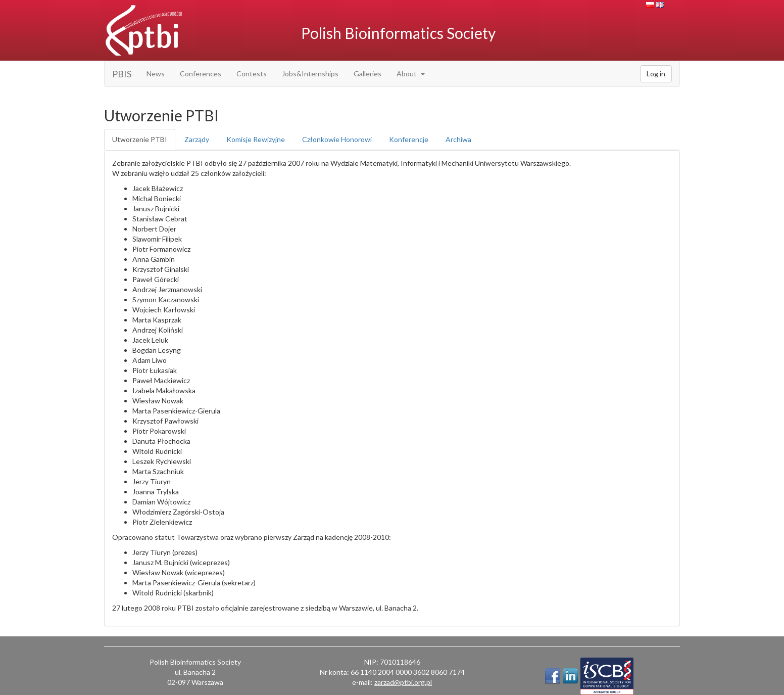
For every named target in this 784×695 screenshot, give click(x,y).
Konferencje (409, 139)
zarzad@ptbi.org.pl (403, 682)
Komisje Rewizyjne (256, 139)
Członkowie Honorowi (337, 139)
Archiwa (458, 139)
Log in (656, 74)
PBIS (122, 74)
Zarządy (197, 139)
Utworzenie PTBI (140, 139)
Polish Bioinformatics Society (398, 33)
